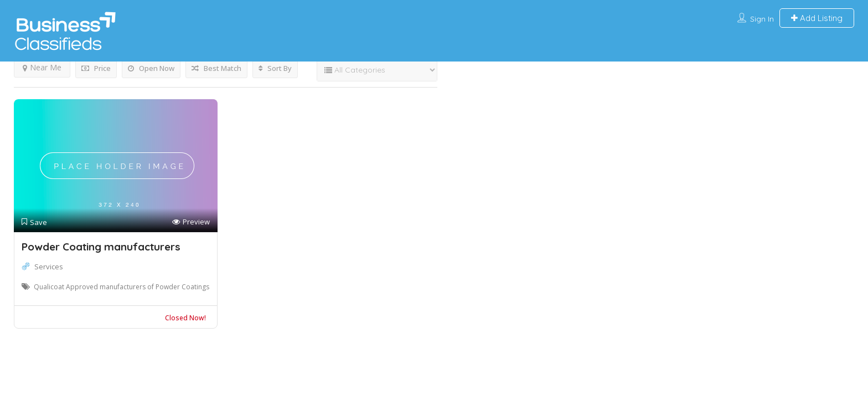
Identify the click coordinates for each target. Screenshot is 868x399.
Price (96, 68)
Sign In (762, 19)
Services (49, 267)
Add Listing (817, 18)
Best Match (216, 68)
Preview (191, 222)
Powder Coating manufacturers (101, 247)
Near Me (42, 67)
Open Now (151, 68)
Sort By (275, 68)
